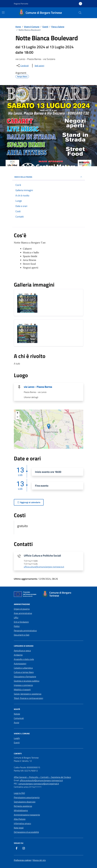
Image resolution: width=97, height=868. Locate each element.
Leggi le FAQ (19, 793)
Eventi (17, 742)
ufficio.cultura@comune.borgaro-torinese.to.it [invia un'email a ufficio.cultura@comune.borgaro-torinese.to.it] (44, 567)
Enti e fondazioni (21, 622)
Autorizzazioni (20, 664)
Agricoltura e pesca (22, 651)
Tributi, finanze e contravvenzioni (28, 698)
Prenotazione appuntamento (27, 797)
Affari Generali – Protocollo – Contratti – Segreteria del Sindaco (42, 777)
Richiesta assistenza (23, 806)
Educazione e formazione (25, 676)
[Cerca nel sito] (80, 13)
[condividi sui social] (22, 66)
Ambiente (18, 655)
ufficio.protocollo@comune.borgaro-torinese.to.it (41, 780)
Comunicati (19, 718)
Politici (17, 626)
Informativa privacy (22, 823)
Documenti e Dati (22, 635)
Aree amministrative (23, 613)
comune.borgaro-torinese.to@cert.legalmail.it (39, 784)
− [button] (17, 417)
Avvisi (16, 722)
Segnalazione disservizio (25, 802)
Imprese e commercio (23, 685)
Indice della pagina (49, 177)
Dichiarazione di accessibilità (26, 832)
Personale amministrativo (25, 631)
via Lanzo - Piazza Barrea (38, 387)
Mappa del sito (39, 860)
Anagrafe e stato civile (24, 659)
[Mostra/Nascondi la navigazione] (3, 12)
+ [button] (17, 413)
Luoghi (17, 738)
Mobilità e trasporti (22, 689)
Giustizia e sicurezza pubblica (27, 681)
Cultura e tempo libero (24, 672)
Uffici (16, 618)
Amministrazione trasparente (27, 815)
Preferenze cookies (22, 860)
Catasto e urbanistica (23, 668)
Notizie (17, 714)
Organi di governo (22, 609)
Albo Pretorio (20, 819)
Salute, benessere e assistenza (28, 694)
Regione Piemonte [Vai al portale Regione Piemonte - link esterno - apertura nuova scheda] (21, 4)
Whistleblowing (21, 810)
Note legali (19, 828)
